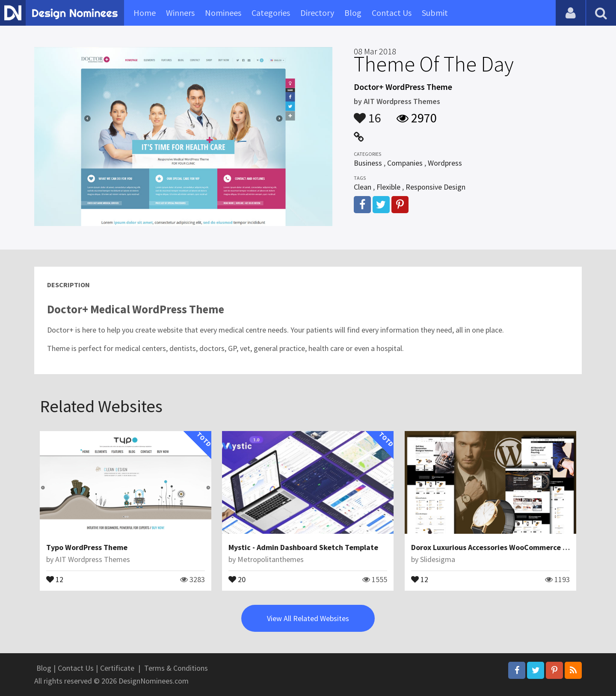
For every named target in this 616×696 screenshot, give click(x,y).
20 (237, 579)
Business (368, 163)
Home (145, 13)
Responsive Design (435, 187)
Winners (180, 13)
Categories (271, 13)
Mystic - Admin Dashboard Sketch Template (303, 547)
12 (55, 579)
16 (367, 114)
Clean (363, 187)
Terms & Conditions (176, 668)
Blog (353, 13)
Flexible (388, 187)
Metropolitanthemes (271, 559)
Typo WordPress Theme (87, 547)
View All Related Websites (308, 618)
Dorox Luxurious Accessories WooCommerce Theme (499, 547)
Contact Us (392, 13)
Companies (405, 163)
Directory (317, 13)
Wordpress (445, 163)
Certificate (117, 668)
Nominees (223, 13)
